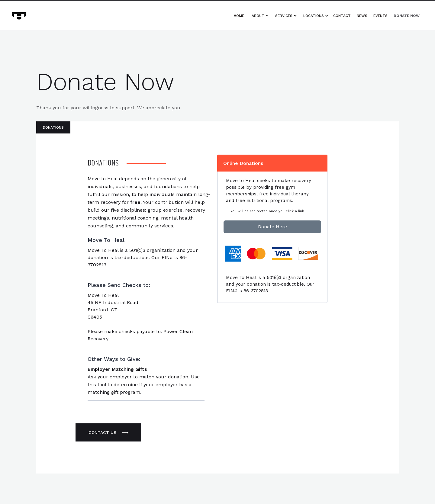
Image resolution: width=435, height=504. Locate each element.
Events (380, 16)
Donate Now (407, 16)
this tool (97, 385)
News (362, 16)
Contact (342, 16)
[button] (261, 16)
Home (239, 16)
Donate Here (272, 227)
